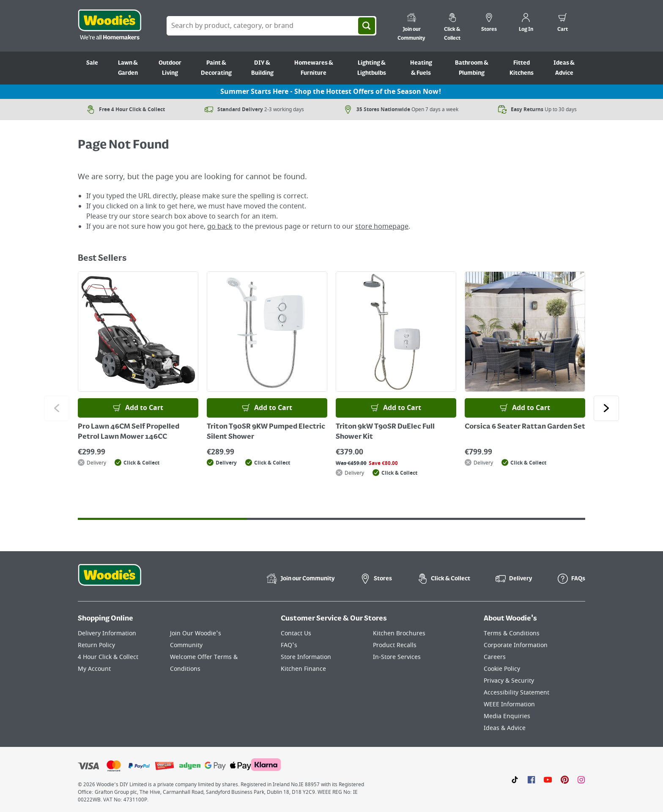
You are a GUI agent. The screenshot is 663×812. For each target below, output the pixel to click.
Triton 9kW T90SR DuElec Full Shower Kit (385, 432)
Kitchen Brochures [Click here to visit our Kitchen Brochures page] (399, 633)
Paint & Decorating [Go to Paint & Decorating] (216, 68)
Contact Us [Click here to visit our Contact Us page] (296, 633)
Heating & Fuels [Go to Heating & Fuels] (421, 68)
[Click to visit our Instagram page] (581, 779)
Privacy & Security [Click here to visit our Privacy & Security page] (509, 681)
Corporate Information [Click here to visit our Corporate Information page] (516, 645)
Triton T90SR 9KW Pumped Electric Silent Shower (266, 432)
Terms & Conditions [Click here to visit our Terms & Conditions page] (512, 633)
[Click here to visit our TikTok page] (515, 779)
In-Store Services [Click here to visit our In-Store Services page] (397, 657)
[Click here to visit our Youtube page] (548, 779)
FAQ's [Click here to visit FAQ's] (289, 645)
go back (220, 227)
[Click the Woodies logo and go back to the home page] (110, 26)
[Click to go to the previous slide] (57, 408)
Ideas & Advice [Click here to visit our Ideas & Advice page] (505, 728)
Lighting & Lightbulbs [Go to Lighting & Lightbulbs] (372, 68)
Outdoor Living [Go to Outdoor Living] (170, 68)
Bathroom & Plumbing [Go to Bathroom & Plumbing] (472, 68)
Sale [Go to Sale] (92, 63)
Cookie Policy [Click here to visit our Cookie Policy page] (502, 669)
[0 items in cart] (563, 24)
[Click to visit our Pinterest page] (565, 779)
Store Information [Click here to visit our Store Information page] (306, 657)
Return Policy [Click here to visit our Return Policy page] (96, 645)
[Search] (367, 26)
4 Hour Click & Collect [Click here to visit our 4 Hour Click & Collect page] (108, 657)
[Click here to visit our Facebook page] (531, 779)
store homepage (382, 227)
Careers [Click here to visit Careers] (495, 657)
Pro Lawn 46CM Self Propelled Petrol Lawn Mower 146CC (129, 432)
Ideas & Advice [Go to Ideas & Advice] (564, 68)
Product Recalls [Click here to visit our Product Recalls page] (395, 645)
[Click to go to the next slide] (606, 408)
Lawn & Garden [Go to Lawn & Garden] (128, 68)
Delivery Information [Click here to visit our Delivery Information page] (107, 633)
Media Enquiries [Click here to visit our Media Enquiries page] (507, 716)
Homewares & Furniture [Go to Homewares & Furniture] (314, 68)
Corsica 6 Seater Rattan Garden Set (525, 427)
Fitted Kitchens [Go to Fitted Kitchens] (522, 68)
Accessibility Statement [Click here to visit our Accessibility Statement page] (516, 693)
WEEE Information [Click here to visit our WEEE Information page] (509, 704)
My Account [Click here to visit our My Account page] (94, 669)
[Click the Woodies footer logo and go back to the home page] (110, 580)
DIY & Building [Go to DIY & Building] (262, 68)
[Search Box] (271, 26)
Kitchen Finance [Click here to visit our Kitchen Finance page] (303, 669)
